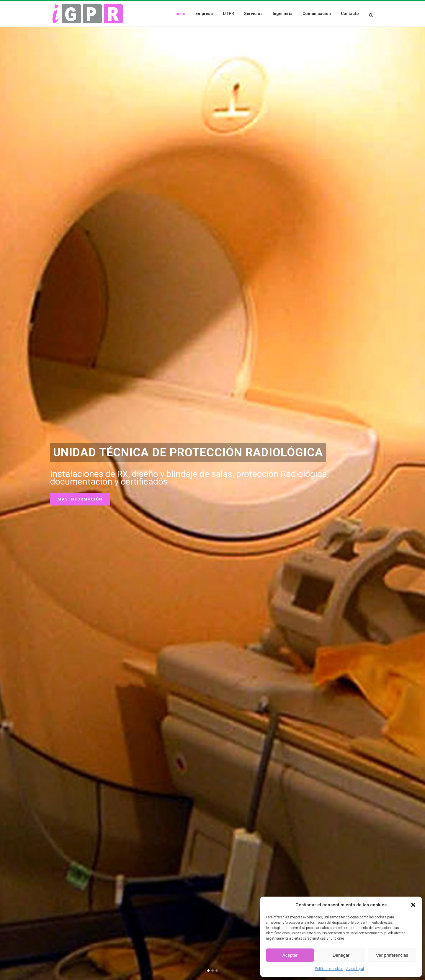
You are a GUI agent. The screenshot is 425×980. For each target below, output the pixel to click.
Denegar (341, 955)
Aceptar (290, 955)
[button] (413, 905)
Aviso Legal (355, 969)
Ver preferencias (392, 955)
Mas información (80, 501)
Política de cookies (329, 969)
